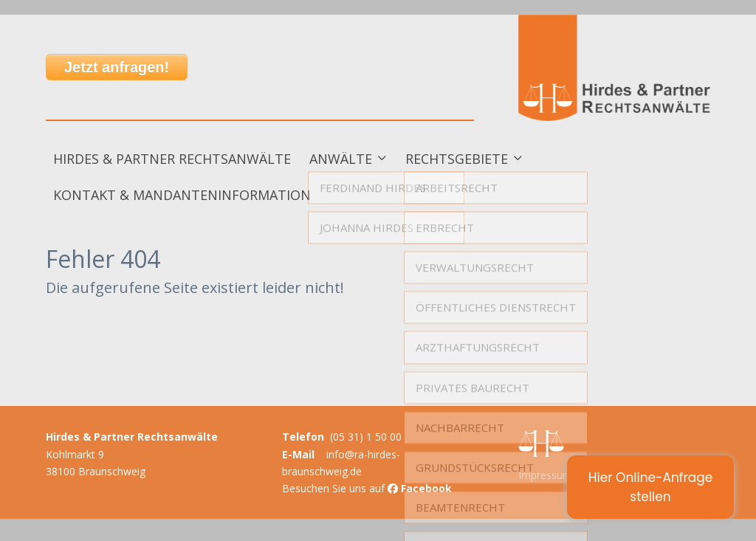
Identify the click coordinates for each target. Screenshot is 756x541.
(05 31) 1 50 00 (366, 437)
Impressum (545, 475)
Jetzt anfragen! (117, 67)
